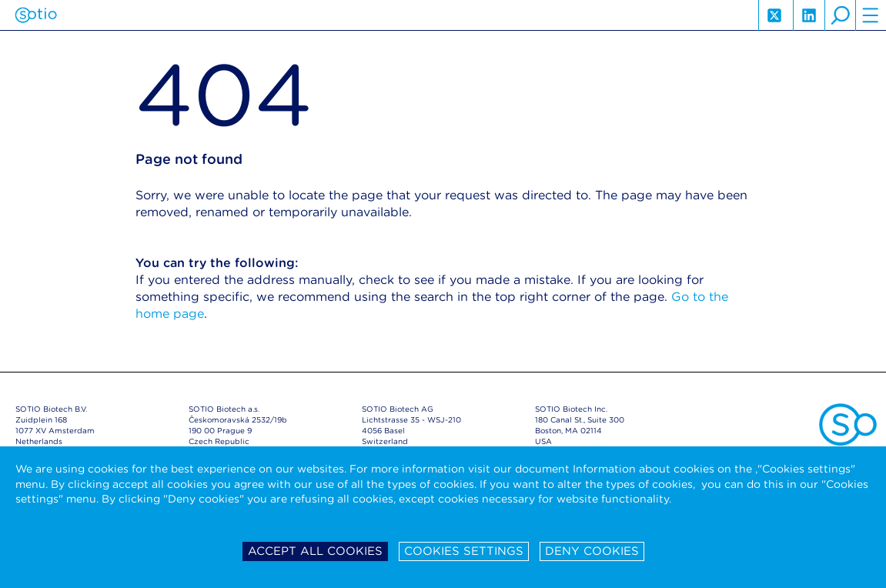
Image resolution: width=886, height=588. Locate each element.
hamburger (871, 15)
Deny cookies (592, 551)
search (840, 15)
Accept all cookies (315, 551)
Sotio (36, 15)
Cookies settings (464, 551)
